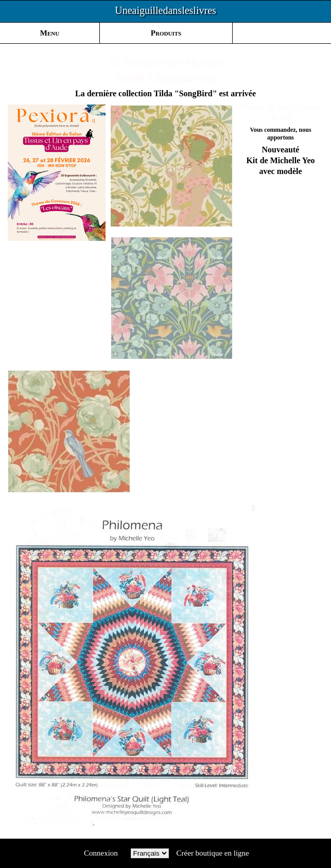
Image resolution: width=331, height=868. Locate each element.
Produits (166, 33)
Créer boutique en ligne (213, 853)
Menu (50, 33)
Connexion (101, 853)
